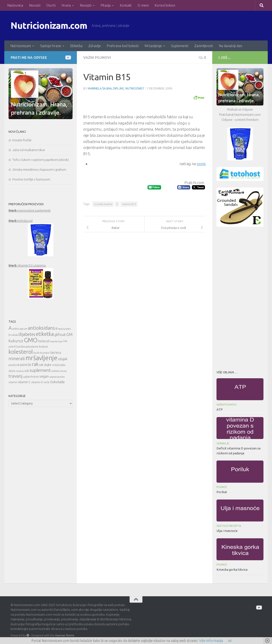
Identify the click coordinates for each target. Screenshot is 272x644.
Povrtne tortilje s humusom (31, 179)
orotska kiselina (103, 204)
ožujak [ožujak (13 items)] (63, 359)
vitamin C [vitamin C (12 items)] (24, 382)
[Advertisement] (240, 297)
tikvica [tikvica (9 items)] (63, 371)
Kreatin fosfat (22, 140)
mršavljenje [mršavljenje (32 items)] (41, 358)
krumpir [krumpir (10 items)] (45, 353)
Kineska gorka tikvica (232, 570)
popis (201, 164)
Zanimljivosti (204, 46)
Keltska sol (21, 221)
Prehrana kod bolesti (123, 46)
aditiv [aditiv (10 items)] (16, 329)
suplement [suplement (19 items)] (40, 370)
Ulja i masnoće (227, 531)
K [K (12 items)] (15, 346)
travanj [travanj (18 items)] (15, 376)
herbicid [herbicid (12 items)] (44, 341)
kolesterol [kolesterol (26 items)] (21, 352)
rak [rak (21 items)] (35, 364)
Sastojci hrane (51, 46)
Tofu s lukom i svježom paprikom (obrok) (41, 160)
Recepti (86, 5)
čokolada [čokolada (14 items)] (57, 382)
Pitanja (106, 5)
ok (230, 641)
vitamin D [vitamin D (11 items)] (37, 382)
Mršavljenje (153, 46)
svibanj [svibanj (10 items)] (56, 371)
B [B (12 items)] (56, 328)
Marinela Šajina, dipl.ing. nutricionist (116, 88)
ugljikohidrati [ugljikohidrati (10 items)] (31, 377)
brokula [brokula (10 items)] (13, 335)
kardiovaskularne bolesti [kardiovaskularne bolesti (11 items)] (32, 347)
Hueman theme (65, 635)
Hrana (66, 5)
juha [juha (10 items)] (11, 347)
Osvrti (51, 5)
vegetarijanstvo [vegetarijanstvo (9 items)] (57, 377)
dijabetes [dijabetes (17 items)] (27, 334)
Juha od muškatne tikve (29, 150)
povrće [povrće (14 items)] (26, 365)
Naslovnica (15, 5)
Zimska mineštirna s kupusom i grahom (39, 170)
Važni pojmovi (97, 58)
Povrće (222, 487)
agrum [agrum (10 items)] (23, 329)
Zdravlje (95, 46)
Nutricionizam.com (49, 25)
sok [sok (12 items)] (27, 371)
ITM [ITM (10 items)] (65, 341)
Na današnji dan (230, 46)
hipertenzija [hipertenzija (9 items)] (56, 341)
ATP (220, 409)
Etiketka (76, 46)
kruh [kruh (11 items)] (37, 353)
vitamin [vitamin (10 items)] (13, 382)
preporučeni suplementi (30, 210)
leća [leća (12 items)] (58, 353)
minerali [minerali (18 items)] (17, 359)
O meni (143, 5)
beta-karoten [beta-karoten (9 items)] (65, 329)
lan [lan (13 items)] (53, 352)
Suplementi (180, 46)
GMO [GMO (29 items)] (31, 340)
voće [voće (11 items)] (47, 382)
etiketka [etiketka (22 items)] (45, 334)
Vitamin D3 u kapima (27, 265)
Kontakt (126, 5)
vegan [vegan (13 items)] (44, 376)
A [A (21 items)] (10, 328)
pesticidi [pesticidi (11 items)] (14, 365)
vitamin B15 (129, 204)
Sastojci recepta (229, 526)
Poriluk (222, 492)
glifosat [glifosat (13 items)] (60, 335)
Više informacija (211, 641)
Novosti (35, 5)
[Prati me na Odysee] (68, 57)
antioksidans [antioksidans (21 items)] (41, 328)
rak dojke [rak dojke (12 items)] (45, 365)
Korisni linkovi (165, 5)
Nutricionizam (21, 46)
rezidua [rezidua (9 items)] (20, 371)
